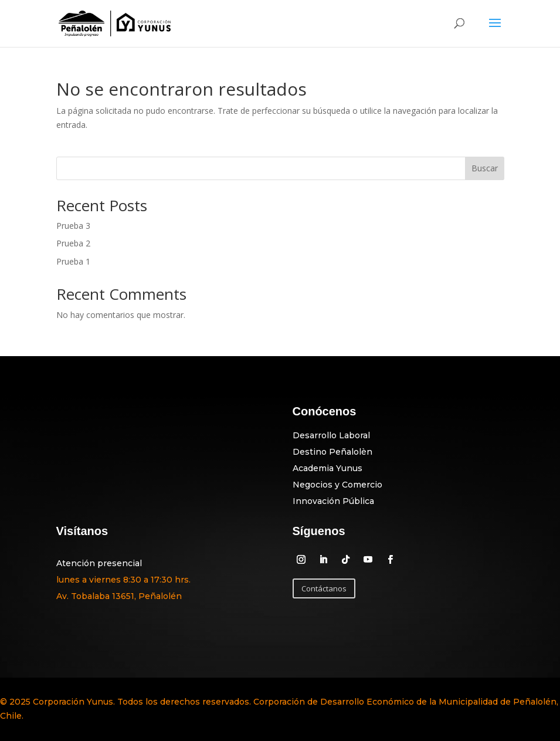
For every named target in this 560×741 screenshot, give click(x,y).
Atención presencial (99, 563)
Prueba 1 (73, 261)
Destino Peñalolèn (332, 452)
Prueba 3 (73, 226)
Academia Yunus (327, 468)
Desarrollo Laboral (331, 435)
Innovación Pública (333, 501)
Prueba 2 (73, 243)
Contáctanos (324, 588)
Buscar (485, 168)
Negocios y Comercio (337, 485)
